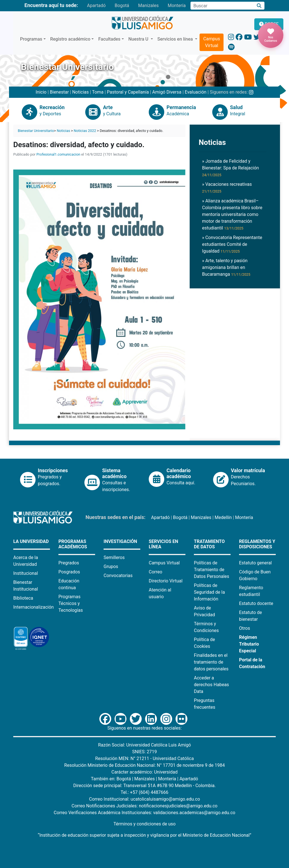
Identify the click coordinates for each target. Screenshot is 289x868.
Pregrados (69, 563)
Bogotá (122, 5)
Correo (156, 572)
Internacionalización (33, 607)
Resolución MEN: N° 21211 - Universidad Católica (144, 758)
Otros (245, 628)
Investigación (120, 541)
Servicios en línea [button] (176, 39)
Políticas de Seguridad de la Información (209, 592)
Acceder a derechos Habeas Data (211, 685)
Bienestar (59, 92)
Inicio (41, 92)
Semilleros (114, 557)
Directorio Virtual (166, 581)
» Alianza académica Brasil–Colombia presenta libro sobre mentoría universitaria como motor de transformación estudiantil (232, 214)
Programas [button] (31, 39)
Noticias (81, 92)
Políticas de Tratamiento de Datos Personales (212, 570)
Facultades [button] (109, 39)
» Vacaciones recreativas (227, 187)
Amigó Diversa (167, 92)
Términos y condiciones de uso (144, 824)
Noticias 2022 (85, 131)
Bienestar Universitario (36, 131)
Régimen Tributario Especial (249, 644)
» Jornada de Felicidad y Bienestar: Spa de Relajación (230, 168)
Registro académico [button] (70, 39)
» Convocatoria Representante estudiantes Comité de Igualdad (232, 244)
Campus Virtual (212, 42)
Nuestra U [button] (139, 39)
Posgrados (69, 572)
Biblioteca (23, 598)
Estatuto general (255, 563)
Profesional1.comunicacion (58, 154)
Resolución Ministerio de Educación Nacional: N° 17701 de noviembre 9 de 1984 (145, 765)
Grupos (111, 566)
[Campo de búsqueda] (222, 6)
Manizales (148, 5)
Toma (98, 92)
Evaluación (196, 92)
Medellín (223, 517)
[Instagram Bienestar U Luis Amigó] (251, 92)
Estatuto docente (256, 603)
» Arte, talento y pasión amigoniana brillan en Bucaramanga (226, 267)
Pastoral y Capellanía (128, 92)
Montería (177, 5)
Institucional (26, 573)
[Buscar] (259, 6)
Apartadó (96, 5)
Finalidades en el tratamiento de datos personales (211, 662)
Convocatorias (118, 576)
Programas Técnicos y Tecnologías (71, 603)
